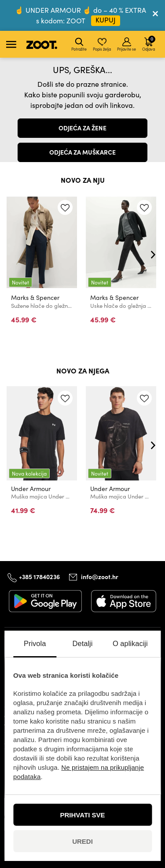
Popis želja (102, 44)
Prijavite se (126, 44)
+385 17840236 (39, 576)
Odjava (149, 43)
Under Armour (31, 489)
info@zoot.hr (100, 577)
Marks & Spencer (35, 297)
